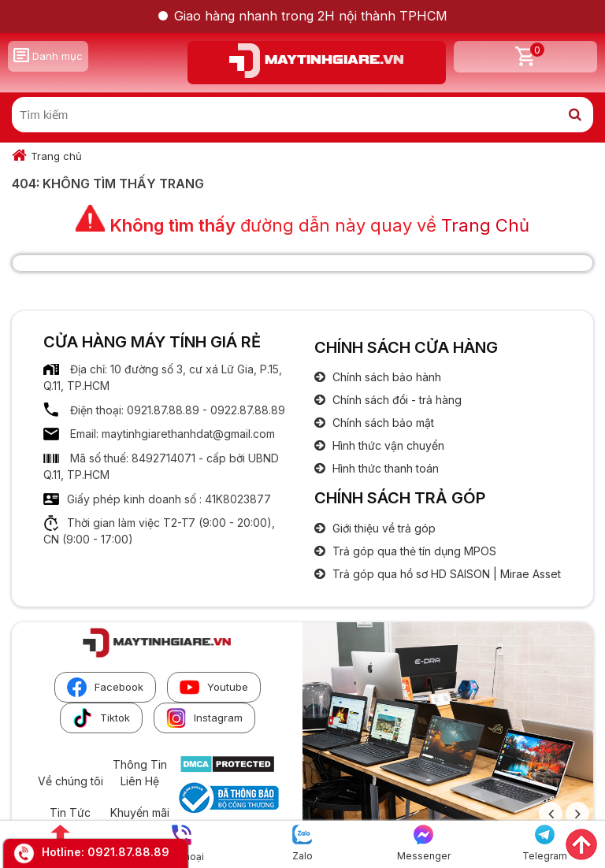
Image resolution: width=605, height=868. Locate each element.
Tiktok (101, 718)
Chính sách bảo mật (382, 423)
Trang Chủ (485, 225)
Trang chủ (56, 156)
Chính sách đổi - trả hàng (395, 400)
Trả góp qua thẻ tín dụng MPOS (413, 551)
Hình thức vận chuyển (387, 445)
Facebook (105, 687)
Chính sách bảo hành (385, 377)
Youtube (214, 687)
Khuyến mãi (140, 812)
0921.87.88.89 (128, 852)
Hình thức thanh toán (384, 468)
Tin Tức (70, 812)
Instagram (204, 718)
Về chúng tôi (71, 781)
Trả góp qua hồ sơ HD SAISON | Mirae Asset (445, 574)
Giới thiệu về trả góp (382, 528)
